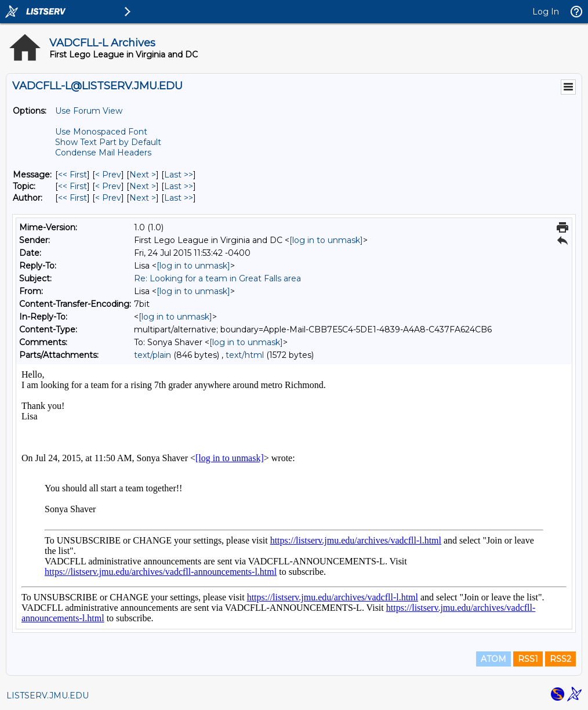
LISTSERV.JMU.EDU (48, 695)
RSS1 (528, 659)
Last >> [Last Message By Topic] (179, 186)
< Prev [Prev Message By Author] (108, 198)
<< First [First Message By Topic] (72, 186)
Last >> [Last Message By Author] (179, 198)
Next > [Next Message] (143, 175)
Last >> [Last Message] (179, 175)
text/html (245, 355)
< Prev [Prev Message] (108, 175)
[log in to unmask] (326, 240)
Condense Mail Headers (103, 153)
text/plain (153, 355)
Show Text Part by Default (108, 142)
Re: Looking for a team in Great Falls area (217, 278)
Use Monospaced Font (101, 132)
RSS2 (560, 659)
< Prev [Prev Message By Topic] (108, 186)
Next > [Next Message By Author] (143, 198)
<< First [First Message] (72, 175)
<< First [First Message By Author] (72, 198)
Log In (546, 12)
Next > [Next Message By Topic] (143, 186)
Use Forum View (89, 111)
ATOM (493, 659)
